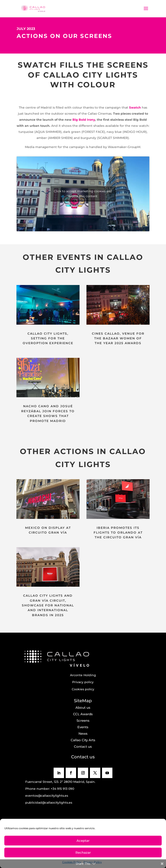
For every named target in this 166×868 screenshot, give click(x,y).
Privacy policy (83, 682)
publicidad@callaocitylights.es (49, 803)
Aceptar (83, 841)
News (83, 734)
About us (83, 708)
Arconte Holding (83, 675)
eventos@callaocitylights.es (47, 796)
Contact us (83, 747)
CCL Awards (83, 714)
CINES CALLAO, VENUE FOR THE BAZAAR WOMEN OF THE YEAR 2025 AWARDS (118, 338)
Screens (83, 721)
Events (83, 727)
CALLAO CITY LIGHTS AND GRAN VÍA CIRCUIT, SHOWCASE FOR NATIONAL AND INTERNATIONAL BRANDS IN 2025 (48, 605)
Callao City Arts (83, 740)
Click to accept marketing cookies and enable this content (83, 194)
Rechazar (83, 853)
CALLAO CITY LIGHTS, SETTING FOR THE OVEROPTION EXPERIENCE (48, 338)
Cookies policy (83, 689)
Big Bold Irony (84, 120)
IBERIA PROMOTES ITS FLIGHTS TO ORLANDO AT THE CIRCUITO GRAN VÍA (118, 533)
